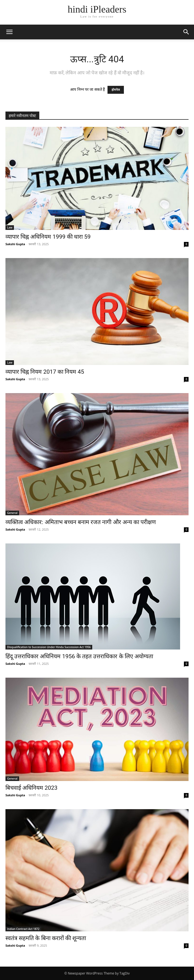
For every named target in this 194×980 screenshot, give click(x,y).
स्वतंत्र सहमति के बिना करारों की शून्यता (46, 938)
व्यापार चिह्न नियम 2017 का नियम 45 (45, 372)
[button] (9, 32)
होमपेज (116, 90)
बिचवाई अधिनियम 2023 (32, 788)
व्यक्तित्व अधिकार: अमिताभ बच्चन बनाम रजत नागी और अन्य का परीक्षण (81, 522)
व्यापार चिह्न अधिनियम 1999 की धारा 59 (48, 237)
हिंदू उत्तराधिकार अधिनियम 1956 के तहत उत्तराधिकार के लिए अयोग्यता (80, 656)
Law (10, 227)
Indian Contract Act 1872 (23, 929)
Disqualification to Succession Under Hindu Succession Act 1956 (49, 647)
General (12, 513)
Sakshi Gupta (15, 244)
